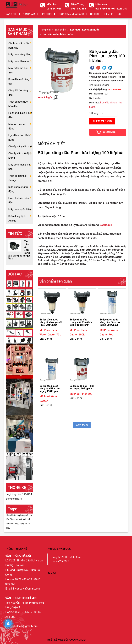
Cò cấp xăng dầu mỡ (20, 147)
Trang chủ (11, 14)
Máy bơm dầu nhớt (19, 61)
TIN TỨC (94, 14)
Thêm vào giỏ (102, 121)
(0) (120, 14)
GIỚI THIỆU (46, 14)
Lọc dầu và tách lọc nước (58, 34)
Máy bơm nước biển (20, 209)
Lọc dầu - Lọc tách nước (85, 30)
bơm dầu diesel (23, 519)
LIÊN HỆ (109, 14)
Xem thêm (82, 425)
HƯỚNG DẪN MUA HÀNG (71, 14)
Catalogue (106, 225)
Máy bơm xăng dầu (19, 54)
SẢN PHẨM (29, 14)
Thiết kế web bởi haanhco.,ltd (66, 640)
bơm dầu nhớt (12, 524)
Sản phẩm (60, 30)
